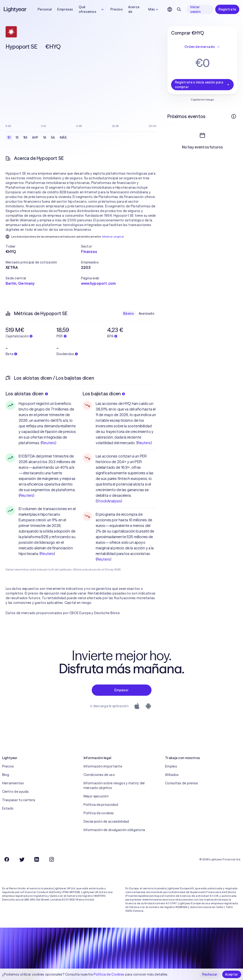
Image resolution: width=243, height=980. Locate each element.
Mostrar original (113, 236)
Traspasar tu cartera (19, 800)
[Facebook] (7, 859)
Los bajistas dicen (104, 394)
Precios (116, 9)
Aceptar (232, 974)
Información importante (103, 766)
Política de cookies (99, 813)
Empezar (121, 690)
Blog (6, 775)
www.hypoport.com (99, 283)
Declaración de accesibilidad (106, 821)
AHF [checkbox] (35, 137)
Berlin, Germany (20, 283)
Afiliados (172, 775)
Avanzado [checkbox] (146, 313)
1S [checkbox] (17, 137)
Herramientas (13, 783)
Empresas (65, 9)
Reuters (48, 443)
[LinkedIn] (37, 859)
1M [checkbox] (25, 137)
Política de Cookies (109, 974)
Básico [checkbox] (129, 313)
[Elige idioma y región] (170, 9)
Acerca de (134, 9)
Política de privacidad (101, 805)
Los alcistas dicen (27, 394)
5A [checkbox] (53, 137)
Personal (45, 9)
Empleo (171, 766)
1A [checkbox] (45, 137)
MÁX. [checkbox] (64, 137)
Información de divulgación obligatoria (114, 830)
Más (154, 9)
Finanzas (89, 252)
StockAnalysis (109, 501)
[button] (43, 246)
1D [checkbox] (9, 137)
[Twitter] (22, 859)
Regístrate (227, 9)
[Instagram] (52, 859)
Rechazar (210, 974)
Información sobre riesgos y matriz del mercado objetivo (114, 785)
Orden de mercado (202, 47)
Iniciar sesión (195, 9)
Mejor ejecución (96, 796)
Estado (8, 808)
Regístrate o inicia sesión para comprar (202, 85)
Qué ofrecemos (92, 9)
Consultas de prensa (181, 783)
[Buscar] (179, 9)
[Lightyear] (15, 9)
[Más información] (234, 116)
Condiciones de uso (99, 775)
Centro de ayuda (15, 792)
